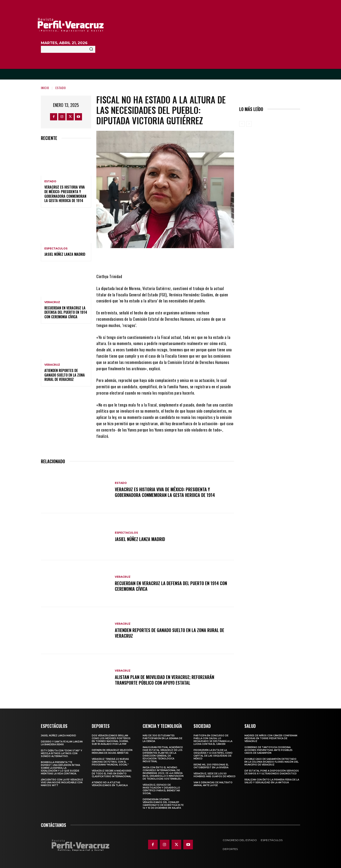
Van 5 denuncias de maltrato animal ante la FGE (213, 784)
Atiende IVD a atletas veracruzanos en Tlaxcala (110, 784)
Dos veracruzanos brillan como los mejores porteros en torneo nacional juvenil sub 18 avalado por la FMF (111, 740)
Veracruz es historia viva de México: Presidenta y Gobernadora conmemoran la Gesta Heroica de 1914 (65, 194)
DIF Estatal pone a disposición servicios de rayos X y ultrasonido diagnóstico (272, 772)
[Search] (91, 49)
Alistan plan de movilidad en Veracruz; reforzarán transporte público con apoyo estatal (165, 680)
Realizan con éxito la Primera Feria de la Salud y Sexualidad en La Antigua (272, 781)
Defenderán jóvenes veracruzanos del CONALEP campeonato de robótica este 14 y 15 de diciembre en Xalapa (163, 804)
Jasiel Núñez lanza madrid (65, 254)
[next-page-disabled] (249, 124)
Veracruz (52, 302)
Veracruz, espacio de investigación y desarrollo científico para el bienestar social (161, 789)
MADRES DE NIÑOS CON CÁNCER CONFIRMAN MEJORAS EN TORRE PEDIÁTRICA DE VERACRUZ (271, 738)
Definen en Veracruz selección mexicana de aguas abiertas (112, 752)
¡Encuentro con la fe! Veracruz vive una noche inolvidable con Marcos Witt (62, 783)
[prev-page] (242, 124)
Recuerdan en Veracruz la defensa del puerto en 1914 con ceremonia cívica (66, 312)
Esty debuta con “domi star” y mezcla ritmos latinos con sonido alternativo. (62, 753)
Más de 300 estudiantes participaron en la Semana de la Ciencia (162, 738)
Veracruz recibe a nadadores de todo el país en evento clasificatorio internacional (112, 774)
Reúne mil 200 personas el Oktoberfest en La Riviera (211, 766)
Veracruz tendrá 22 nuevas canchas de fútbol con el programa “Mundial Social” (110, 762)
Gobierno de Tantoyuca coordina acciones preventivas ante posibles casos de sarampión (268, 750)
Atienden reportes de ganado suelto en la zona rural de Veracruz (65, 375)
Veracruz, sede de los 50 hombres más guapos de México (215, 775)
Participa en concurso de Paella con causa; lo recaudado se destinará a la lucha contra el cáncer (213, 740)
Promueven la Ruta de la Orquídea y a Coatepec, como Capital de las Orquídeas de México (213, 754)
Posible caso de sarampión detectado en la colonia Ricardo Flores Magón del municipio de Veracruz (272, 762)
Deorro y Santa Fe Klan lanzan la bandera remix (62, 743)
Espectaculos (56, 249)
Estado (61, 88)
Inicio (45, 88)
